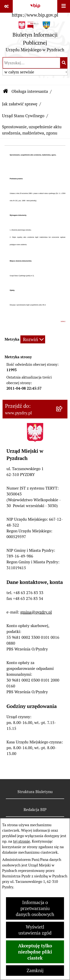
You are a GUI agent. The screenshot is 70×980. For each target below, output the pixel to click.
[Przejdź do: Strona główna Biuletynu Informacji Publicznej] (6, 91)
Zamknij (35, 971)
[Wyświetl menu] (64, 6)
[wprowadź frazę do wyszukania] (31, 63)
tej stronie (22, 841)
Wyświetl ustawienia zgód (35, 930)
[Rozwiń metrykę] (33, 339)
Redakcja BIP (35, 810)
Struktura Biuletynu (35, 792)
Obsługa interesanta (30, 91)
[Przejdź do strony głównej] (35, 38)
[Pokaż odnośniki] (6, 6)
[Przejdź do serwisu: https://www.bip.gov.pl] (35, 9)
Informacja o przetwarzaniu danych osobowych (35, 908)
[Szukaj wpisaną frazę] (64, 63)
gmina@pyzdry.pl (36, 612)
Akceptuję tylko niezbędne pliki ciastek (35, 952)
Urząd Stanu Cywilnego (23, 116)
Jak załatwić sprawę (20, 104)
